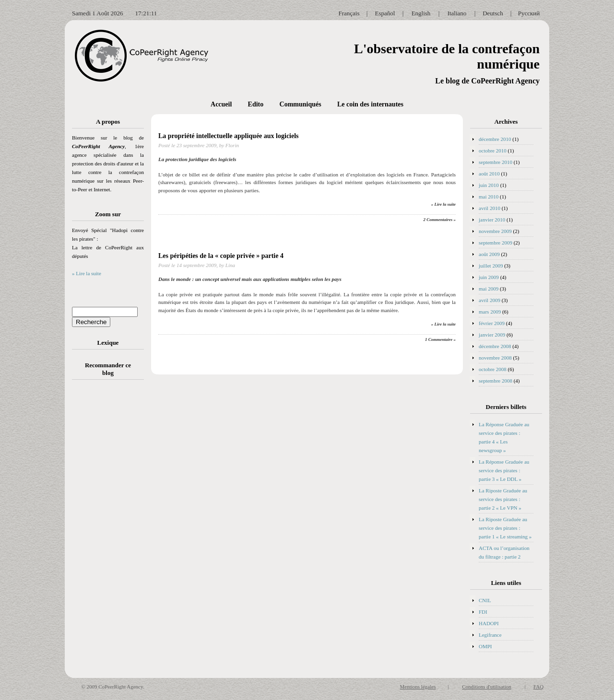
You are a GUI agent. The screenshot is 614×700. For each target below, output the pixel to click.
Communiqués (301, 104)
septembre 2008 (496, 381)
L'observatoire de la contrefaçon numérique (447, 56)
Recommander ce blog (108, 369)
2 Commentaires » (439, 220)
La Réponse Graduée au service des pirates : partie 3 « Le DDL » (504, 470)
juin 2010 (489, 185)
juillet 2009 (491, 266)
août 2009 (489, 254)
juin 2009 (489, 277)
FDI (483, 612)
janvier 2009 (492, 335)
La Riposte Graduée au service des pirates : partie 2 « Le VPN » (503, 499)
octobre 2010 (493, 151)
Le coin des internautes (370, 104)
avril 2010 (490, 208)
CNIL (485, 600)
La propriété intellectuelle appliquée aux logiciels (229, 136)
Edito (256, 104)
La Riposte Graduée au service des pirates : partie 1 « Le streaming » (505, 528)
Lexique (108, 343)
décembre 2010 (495, 139)
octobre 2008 (493, 369)
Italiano (457, 13)
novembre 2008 (495, 358)
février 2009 (492, 323)
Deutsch (493, 13)
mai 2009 (489, 289)
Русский (529, 13)
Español (385, 13)
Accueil (221, 104)
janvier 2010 (492, 220)
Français (349, 13)
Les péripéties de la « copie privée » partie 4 (221, 256)
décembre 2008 (495, 346)
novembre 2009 (495, 231)
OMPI (485, 646)
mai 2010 (489, 197)
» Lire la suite (87, 273)
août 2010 (489, 174)
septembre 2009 (496, 243)
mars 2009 (490, 312)
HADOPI (489, 623)
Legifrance (490, 635)
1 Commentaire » (440, 339)
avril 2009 (490, 300)
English (421, 13)
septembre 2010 (496, 162)
